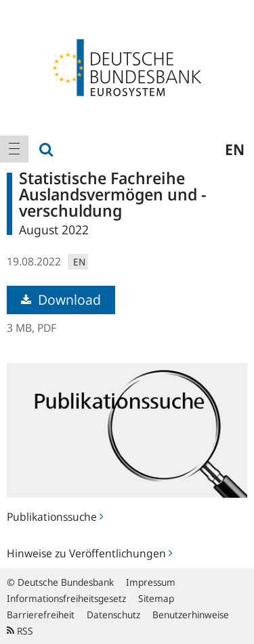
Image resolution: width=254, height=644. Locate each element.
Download (61, 300)
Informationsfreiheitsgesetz (66, 598)
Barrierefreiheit (41, 615)
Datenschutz (113, 615)
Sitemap (156, 598)
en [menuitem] (235, 149)
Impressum (151, 582)
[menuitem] (14, 149)
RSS (20, 631)
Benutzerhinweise (191, 615)
